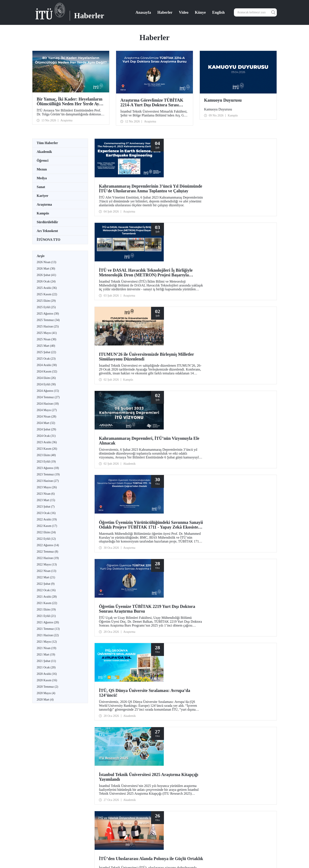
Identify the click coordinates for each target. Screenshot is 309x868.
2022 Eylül (46, 539)
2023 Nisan (46, 494)
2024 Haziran (48, 404)
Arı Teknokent (47, 231)
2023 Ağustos (48, 468)
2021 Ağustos (48, 622)
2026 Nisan (46, 262)
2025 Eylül (46, 307)
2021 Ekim (46, 610)
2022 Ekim (46, 532)
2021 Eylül (46, 616)
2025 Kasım (47, 294)
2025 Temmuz (48, 320)
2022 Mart (46, 577)
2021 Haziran (48, 635)
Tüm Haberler (47, 143)
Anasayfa (143, 12)
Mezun (42, 169)
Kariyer (42, 196)
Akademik (44, 152)
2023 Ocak (46, 513)
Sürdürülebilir (47, 222)
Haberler (165, 12)
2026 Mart (46, 269)
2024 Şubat (46, 429)
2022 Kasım (47, 526)
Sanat (41, 187)
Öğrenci (43, 160)
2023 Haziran (48, 481)
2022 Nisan (46, 571)
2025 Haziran (48, 326)
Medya (42, 178)
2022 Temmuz (47, 552)
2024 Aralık (47, 365)
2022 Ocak (46, 590)
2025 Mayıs (47, 333)
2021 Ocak (46, 667)
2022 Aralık (47, 519)
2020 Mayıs (46, 693)
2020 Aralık (47, 674)
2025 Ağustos (48, 314)
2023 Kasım (47, 449)
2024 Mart (46, 423)
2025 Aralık (47, 288)
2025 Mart (46, 346)
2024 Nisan (46, 417)
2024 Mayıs (47, 410)
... (201, 595)
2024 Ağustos (48, 391)
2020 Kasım (47, 680)
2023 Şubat (46, 507)
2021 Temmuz (48, 629)
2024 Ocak (46, 436)
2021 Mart (46, 655)
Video (184, 12)
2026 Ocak (46, 281)
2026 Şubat (46, 275)
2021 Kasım (47, 603)
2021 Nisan (46, 648)
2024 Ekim (46, 378)
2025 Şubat (46, 352)
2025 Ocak (46, 359)
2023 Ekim (46, 455)
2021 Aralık (47, 597)
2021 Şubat (46, 661)
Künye (200, 12)
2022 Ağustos (48, 545)
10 (196, 595)
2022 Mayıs (47, 564)
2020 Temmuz (47, 687)
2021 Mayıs (47, 642)
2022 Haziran (48, 558)
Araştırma (44, 204)
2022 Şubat (46, 584)
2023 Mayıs (47, 487)
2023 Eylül (46, 462)
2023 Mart (46, 500)
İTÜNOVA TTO (48, 240)
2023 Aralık (47, 442)
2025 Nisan (46, 339)
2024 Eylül (46, 384)
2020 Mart (45, 700)
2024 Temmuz (48, 397)
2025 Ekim (46, 301)
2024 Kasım (47, 371)
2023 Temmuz (48, 474)
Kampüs (43, 213)
